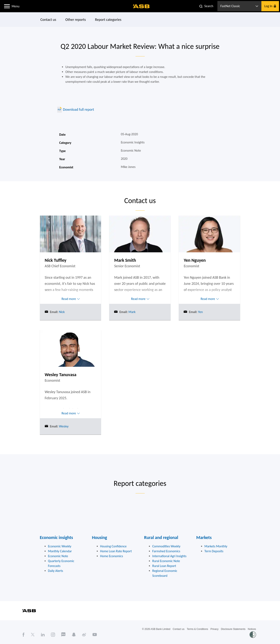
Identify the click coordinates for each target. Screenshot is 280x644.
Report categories (108, 20)
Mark (132, 312)
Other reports (75, 20)
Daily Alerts (56, 571)
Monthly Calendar (60, 551)
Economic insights (56, 537)
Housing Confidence (114, 546)
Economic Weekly (60, 546)
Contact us (48, 20)
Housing (100, 537)
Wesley (63, 426)
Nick (62, 312)
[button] (7, 6)
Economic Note (58, 556)
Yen (200, 312)
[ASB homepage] (141, 6)
